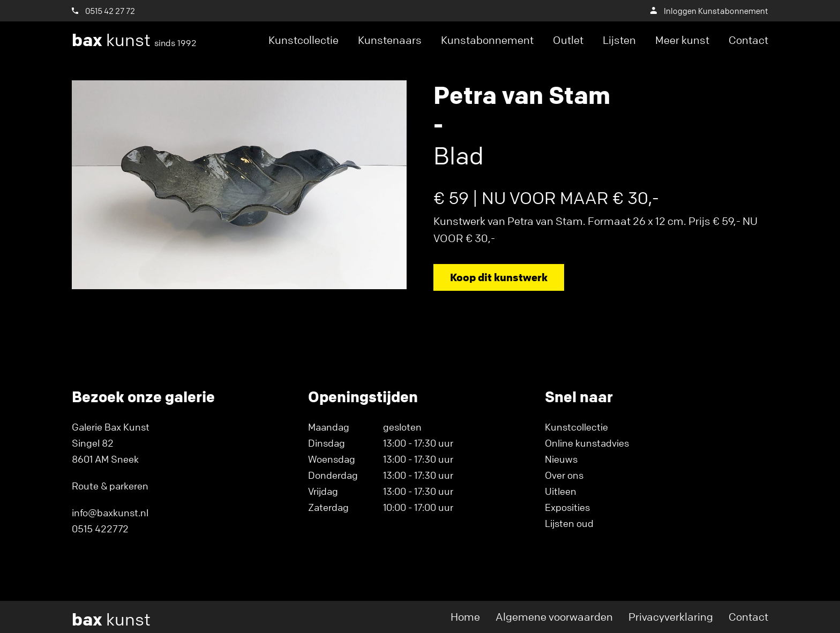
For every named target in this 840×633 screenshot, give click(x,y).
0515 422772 (100, 529)
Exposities (567, 507)
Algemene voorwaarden (554, 617)
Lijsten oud (569, 523)
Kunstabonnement (487, 40)
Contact (748, 40)
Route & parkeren (110, 486)
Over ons (564, 475)
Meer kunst (682, 40)
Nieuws (561, 459)
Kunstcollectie (303, 40)
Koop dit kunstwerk (499, 277)
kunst (134, 40)
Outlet (568, 40)
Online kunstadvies (587, 443)
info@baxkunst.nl (110, 513)
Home (465, 617)
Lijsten (619, 40)
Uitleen (561, 491)
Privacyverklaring (671, 617)
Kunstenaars (390, 40)
